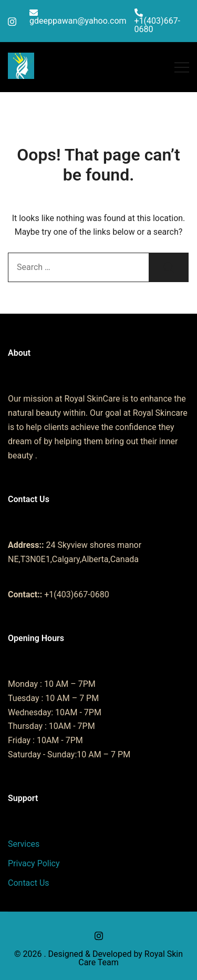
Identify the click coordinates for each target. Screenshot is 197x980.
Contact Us (29, 883)
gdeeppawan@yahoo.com (78, 17)
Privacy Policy (34, 863)
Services (24, 844)
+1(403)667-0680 (158, 21)
